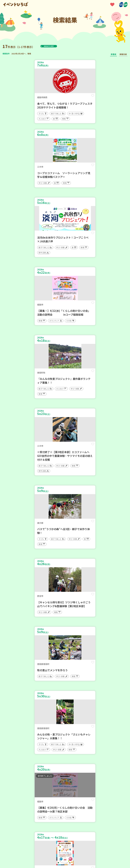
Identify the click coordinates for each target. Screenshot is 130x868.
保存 (58, 98)
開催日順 (123, 54)
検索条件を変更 (55, 46)
